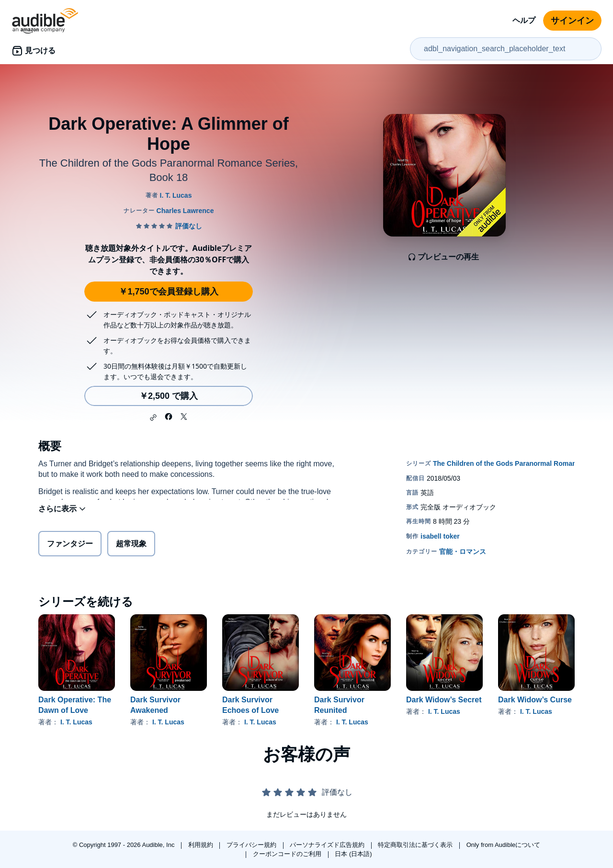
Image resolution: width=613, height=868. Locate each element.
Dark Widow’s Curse (535, 700)
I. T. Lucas (76, 722)
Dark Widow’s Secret (444, 700)
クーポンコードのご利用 (288, 854)
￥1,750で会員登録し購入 (168, 292)
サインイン (572, 21)
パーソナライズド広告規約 (328, 845)
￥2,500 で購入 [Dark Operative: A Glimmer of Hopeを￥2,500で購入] (169, 396)
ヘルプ (524, 20)
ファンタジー (70, 546)
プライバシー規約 (252, 845)
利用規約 (202, 845)
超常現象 (131, 546)
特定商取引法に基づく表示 (416, 845)
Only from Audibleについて (504, 845)
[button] (153, 417)
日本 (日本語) (353, 854)
